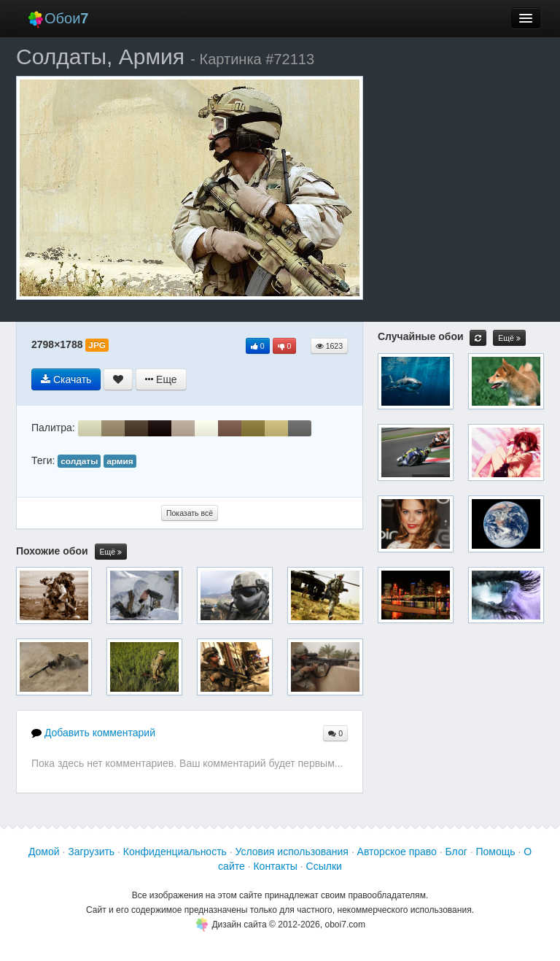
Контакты (275, 866)
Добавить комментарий (93, 733)
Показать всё (190, 513)
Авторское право (397, 852)
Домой (44, 852)
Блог (456, 852)
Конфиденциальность (175, 852)
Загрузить (91, 852)
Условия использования (292, 852)
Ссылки (324, 866)
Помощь (495, 852)
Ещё (111, 552)
